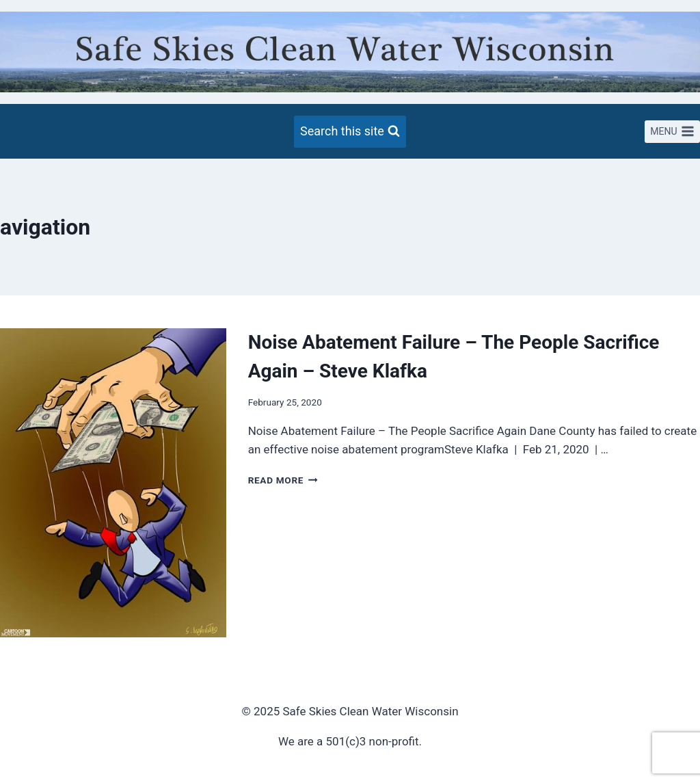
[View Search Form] (350, 132)
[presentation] (113, 483)
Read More (283, 480)
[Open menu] (672, 132)
